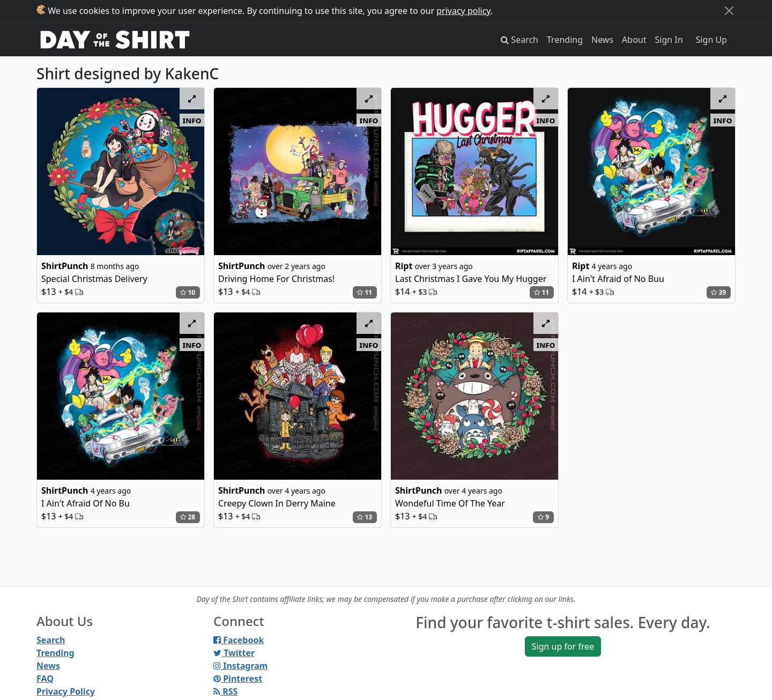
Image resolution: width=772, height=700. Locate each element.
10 (188, 292)
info (192, 120)
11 (365, 292)
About (634, 40)
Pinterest (238, 679)
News (602, 40)
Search (51, 640)
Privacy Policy (66, 691)
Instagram (240, 666)
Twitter (234, 653)
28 (188, 517)
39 (718, 292)
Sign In (669, 40)
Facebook (239, 640)
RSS (225, 691)
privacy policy (463, 11)
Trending (565, 40)
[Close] (729, 11)
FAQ (45, 679)
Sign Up (711, 40)
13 (365, 517)
